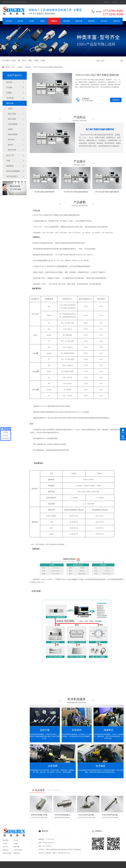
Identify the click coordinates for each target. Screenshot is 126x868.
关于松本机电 (18, 850)
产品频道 (20, 67)
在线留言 (115, 2)
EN (122, 2)
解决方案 (79, 21)
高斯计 (30, 61)
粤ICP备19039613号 (64, 853)
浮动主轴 (10, 98)
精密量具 (10, 166)
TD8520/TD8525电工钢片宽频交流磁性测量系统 (48, 67)
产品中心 (54, 21)
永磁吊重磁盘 (13, 124)
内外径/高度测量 (13, 171)
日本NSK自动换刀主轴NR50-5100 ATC (44, 815)
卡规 (19, 61)
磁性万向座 (12, 150)
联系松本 (117, 21)
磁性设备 (28, 67)
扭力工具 (10, 155)
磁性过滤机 (12, 119)
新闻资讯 (91, 21)
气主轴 (31, 21)
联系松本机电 (7, 853)
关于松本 (104, 21)
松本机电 (48, 853)
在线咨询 (116, 100)
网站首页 (6, 840)
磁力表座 (11, 140)
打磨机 (42, 21)
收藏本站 (107, 2)
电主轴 (20, 21)
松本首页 (9, 21)
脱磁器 (10, 129)
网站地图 (17, 853)
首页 (13, 67)
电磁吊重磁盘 (13, 134)
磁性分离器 (12, 114)
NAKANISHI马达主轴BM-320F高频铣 (92, 815)
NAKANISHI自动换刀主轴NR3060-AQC (69, 815)
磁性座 (10, 145)
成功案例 (66, 21)
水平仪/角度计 (12, 176)
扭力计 (24, 61)
